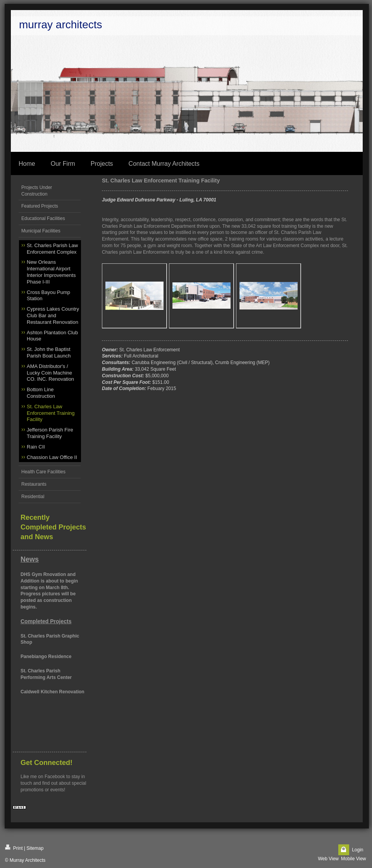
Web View (328, 859)
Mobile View (353, 859)
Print (14, 848)
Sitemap (35, 848)
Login (357, 850)
